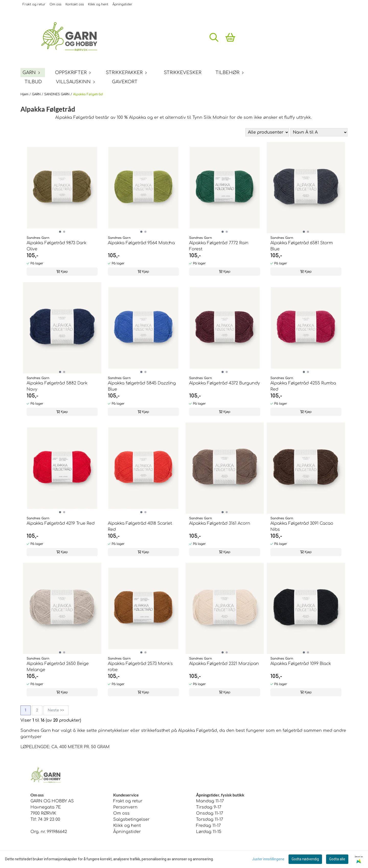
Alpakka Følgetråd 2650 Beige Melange (58, 667)
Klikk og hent (98, 4)
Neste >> (56, 710)
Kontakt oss (75, 4)
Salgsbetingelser (131, 819)
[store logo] (73, 37)
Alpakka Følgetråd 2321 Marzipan (224, 664)
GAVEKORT (125, 82)
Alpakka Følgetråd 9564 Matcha (141, 243)
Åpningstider (122, 4)
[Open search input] (214, 37)
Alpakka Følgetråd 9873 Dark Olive (56, 246)
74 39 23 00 (49, 819)
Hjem (25, 94)
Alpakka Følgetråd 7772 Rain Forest (219, 246)
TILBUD (33, 82)
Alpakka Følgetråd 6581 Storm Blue (302, 246)
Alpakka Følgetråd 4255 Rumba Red (303, 386)
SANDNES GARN (57, 94)
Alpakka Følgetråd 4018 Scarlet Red (140, 526)
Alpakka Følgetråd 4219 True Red (61, 523)
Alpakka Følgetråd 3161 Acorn (220, 523)
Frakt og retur (34, 4)
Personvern (125, 807)
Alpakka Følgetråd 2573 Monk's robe (140, 667)
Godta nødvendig (305, 859)
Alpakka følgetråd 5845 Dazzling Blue (142, 386)
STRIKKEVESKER (183, 73)
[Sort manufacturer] (267, 132)
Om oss (55, 4)
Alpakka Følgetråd (88, 94)
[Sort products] (319, 132)
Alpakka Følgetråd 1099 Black (301, 664)
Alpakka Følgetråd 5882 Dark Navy (57, 386)
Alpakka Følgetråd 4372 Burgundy (225, 383)
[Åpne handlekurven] (230, 37)
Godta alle (337, 859)
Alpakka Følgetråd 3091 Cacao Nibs (302, 526)
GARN (37, 94)
